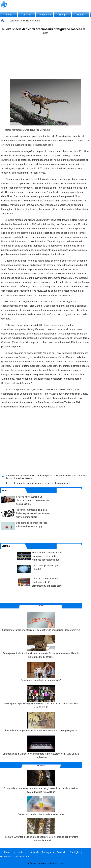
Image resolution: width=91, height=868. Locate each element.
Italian (21, 852)
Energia (63, 15)
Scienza (25, 21)
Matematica (6, 857)
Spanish (35, 852)
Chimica (27, 15)
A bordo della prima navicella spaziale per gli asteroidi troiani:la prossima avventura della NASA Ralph (41, 781)
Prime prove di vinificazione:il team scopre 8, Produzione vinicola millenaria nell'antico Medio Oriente (41, 647)
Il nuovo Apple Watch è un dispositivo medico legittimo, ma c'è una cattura (32, 500)
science (14, 21)
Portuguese (48, 852)
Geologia (74, 852)
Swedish (61, 852)
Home (9, 15)
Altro (37, 21)
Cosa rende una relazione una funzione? (41, 672)
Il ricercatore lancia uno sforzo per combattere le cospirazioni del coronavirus (41, 622)
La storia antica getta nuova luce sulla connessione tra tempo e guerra (41, 722)
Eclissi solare (22, 857)
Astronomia (45, 15)
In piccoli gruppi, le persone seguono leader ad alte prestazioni (38, 483)
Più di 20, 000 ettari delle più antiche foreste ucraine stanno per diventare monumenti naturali (41, 830)
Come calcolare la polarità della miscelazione (41, 806)
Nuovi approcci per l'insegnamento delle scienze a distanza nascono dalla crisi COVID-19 (41, 697)
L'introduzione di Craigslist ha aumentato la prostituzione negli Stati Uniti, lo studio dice (41, 747)
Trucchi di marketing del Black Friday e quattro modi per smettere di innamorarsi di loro (33, 513)
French (8, 852)
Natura (81, 15)
